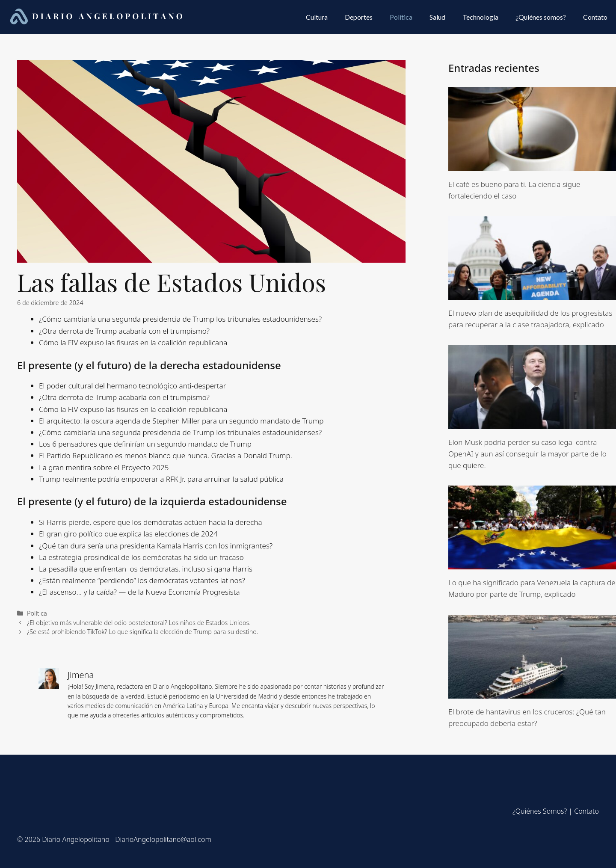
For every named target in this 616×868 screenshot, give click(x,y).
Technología (480, 17)
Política (401, 17)
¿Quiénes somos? (541, 17)
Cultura (317, 17)
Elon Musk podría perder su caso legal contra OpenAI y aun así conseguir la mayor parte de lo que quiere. (527, 454)
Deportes (359, 17)
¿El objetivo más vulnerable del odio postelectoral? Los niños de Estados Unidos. (139, 623)
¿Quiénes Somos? (540, 811)
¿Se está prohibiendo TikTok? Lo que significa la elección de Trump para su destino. (142, 632)
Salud (437, 17)
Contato (595, 17)
